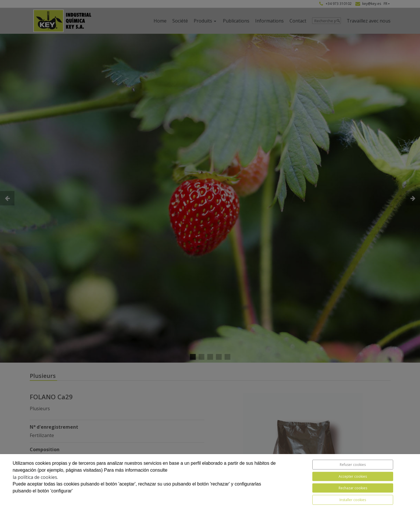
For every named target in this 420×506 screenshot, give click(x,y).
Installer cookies (353, 500)
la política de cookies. (35, 477)
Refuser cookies (353, 465)
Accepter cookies (353, 476)
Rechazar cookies (353, 488)
